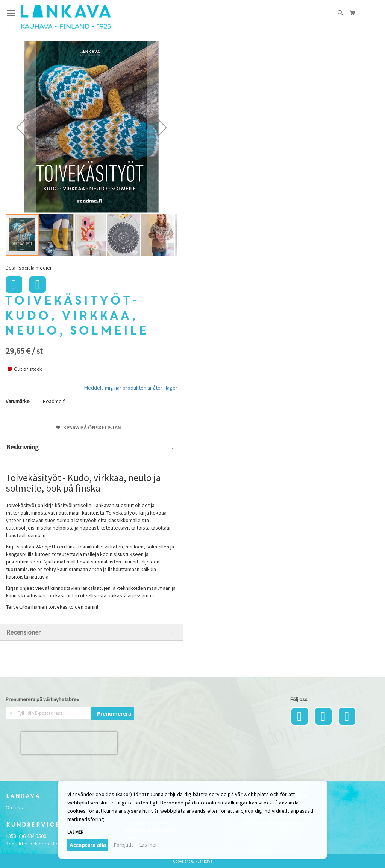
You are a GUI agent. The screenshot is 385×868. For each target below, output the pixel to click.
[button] (21, 127)
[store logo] (66, 17)
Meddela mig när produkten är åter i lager (131, 388)
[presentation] (69, 743)
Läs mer (75, 832)
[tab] (92, 448)
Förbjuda (124, 845)
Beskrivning (22, 447)
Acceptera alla (88, 845)
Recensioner (23, 632)
